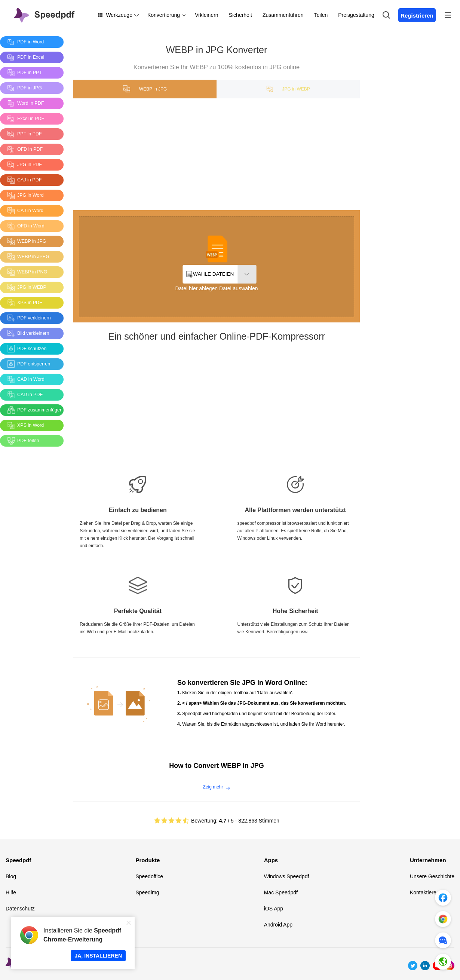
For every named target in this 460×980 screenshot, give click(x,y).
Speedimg (147, 892)
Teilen (321, 15)
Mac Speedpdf (281, 892)
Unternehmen (428, 860)
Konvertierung (164, 15)
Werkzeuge (119, 15)
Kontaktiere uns (428, 892)
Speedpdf (18, 860)
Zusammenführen (283, 15)
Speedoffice (149, 876)
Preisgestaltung (356, 15)
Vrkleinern (207, 15)
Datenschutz (20, 909)
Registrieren (417, 16)
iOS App (274, 909)
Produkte (148, 860)
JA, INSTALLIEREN (98, 956)
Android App (278, 925)
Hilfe (11, 892)
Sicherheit (240, 15)
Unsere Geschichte (432, 876)
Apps (271, 860)
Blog (11, 876)
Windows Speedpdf (287, 876)
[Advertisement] (231, 154)
